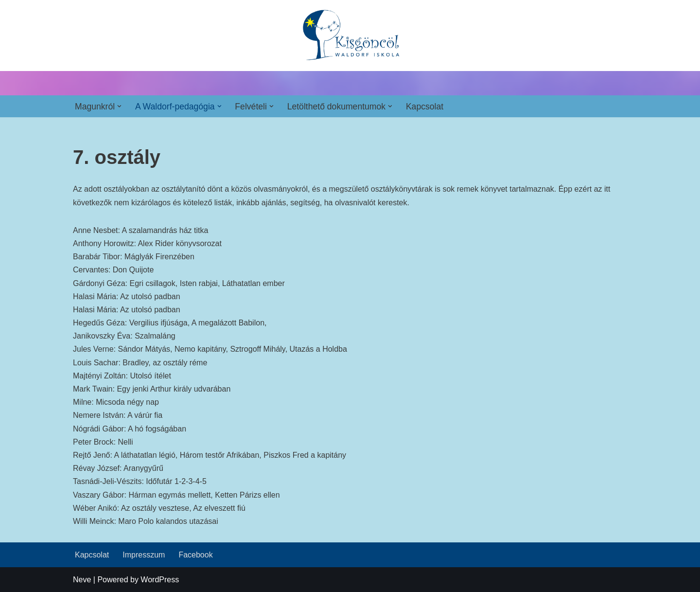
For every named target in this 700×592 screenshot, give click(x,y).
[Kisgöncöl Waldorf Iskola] (350, 36)
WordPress (160, 580)
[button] (119, 106)
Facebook (195, 555)
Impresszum (144, 555)
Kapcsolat (425, 107)
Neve (82, 580)
